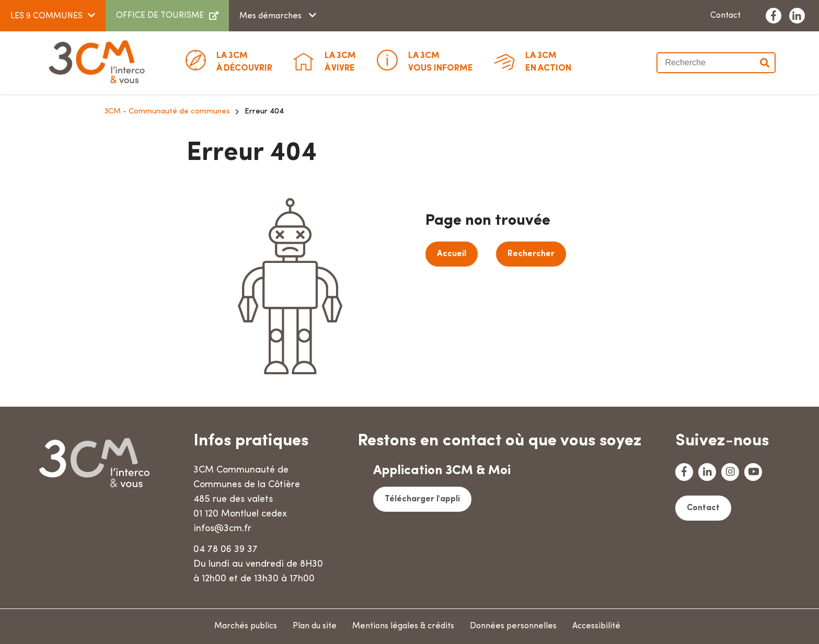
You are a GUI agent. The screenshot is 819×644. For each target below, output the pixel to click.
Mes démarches (272, 16)
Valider (765, 63)
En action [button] (548, 61)
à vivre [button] (340, 61)
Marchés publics (246, 626)
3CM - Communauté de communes (167, 112)
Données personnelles (513, 626)
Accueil (452, 254)
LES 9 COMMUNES (47, 16)
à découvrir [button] (244, 61)
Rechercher (531, 254)
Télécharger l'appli (422, 499)
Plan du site (315, 626)
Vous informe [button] (441, 61)
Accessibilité (596, 626)
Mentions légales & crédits (403, 626)
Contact (725, 16)
